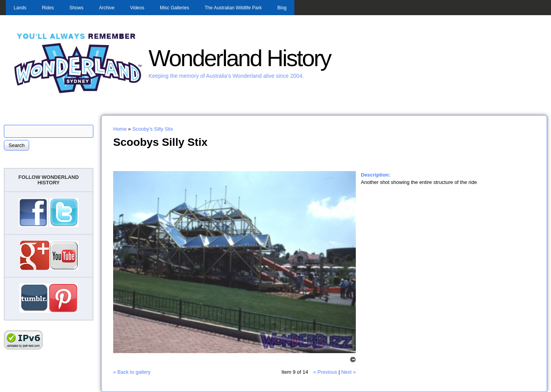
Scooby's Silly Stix (153, 129)
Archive (107, 8)
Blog (282, 8)
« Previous (325, 372)
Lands (20, 8)
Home (120, 129)
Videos (137, 8)
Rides (48, 8)
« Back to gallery (132, 372)
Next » (348, 372)
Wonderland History (240, 58)
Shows (76, 8)
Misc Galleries (174, 8)
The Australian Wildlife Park (233, 8)
